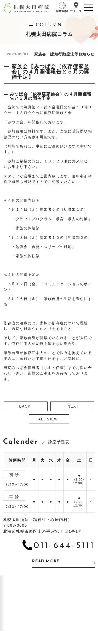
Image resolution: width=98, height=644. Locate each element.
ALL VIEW (48, 419)
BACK (25, 406)
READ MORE (46, 561)
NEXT (73, 406)
